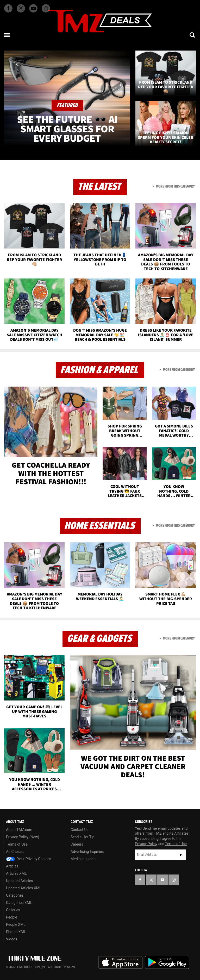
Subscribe (181, 855)
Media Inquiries (83, 859)
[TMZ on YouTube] (162, 880)
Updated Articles (19, 881)
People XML (16, 925)
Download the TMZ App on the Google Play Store (167, 962)
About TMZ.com (19, 830)
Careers (77, 844)
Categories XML (19, 903)
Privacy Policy (146, 844)
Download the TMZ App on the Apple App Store (120, 963)
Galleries (13, 910)
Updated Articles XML (24, 888)
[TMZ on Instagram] (46, 8)
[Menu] (7, 35)
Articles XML (16, 873)
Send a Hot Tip (82, 837)
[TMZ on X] (21, 8)
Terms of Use (17, 844)
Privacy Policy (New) (23, 837)
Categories (15, 895)
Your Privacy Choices (29, 859)
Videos (12, 939)
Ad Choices (15, 852)
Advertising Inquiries (87, 852)
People (12, 917)
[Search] (193, 35)
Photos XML (16, 932)
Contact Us (80, 830)
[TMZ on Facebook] (8, 8)
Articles (12, 866)
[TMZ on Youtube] (33, 8)
